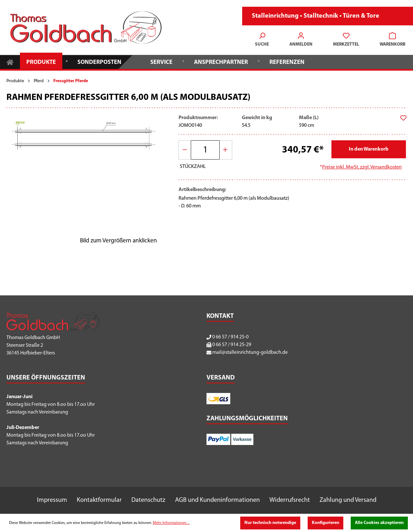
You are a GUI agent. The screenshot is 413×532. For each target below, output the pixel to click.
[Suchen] (262, 40)
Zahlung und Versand (348, 500)
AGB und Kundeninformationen (217, 500)
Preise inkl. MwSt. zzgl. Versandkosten (362, 167)
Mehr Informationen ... (171, 523)
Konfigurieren (325, 523)
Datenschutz (148, 500)
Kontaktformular (99, 500)
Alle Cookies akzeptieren (379, 523)
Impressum (52, 500)
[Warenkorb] (391, 40)
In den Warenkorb (369, 149)
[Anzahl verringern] (185, 150)
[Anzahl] (205, 150)
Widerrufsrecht (290, 500)
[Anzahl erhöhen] (226, 150)
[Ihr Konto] (301, 40)
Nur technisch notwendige (270, 523)
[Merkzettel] (346, 40)
